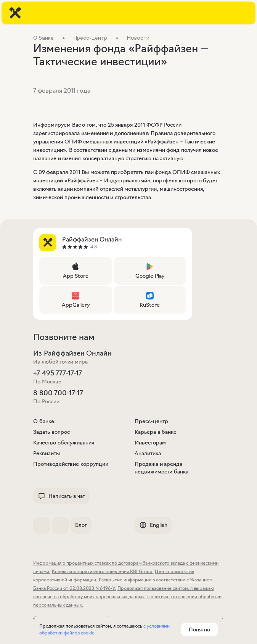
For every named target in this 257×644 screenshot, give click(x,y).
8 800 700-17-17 (58, 393)
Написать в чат (61, 496)
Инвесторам (150, 443)
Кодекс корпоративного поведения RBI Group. (103, 571)
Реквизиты (47, 453)
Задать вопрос (51, 432)
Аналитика (148, 453)
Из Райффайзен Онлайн (72, 353)
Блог (81, 525)
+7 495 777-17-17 (58, 373)
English (153, 525)
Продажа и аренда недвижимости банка (161, 468)
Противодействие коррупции (71, 464)
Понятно (199, 630)
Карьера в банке (156, 432)
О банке (44, 421)
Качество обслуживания (64, 443)
